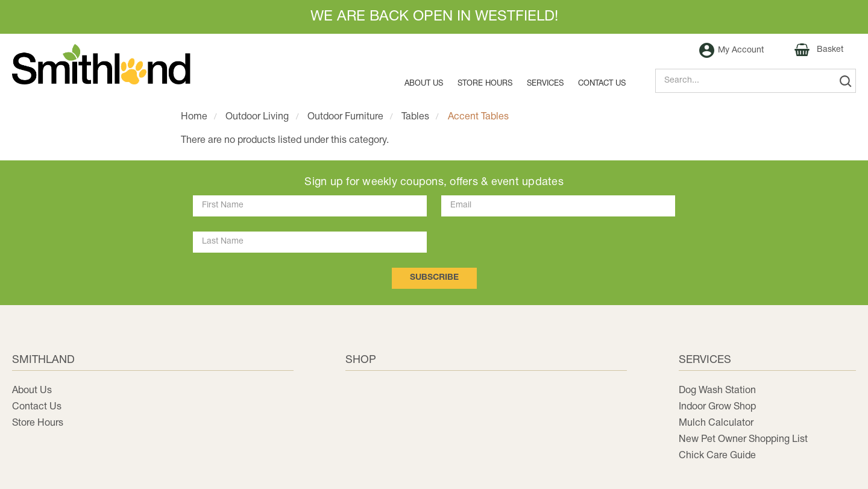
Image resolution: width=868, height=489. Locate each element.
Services (545, 84)
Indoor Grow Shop (717, 407)
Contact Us (37, 407)
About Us (424, 84)
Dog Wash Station (717, 391)
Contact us (602, 84)
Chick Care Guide (717, 456)
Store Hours (485, 84)
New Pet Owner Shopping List (743, 440)
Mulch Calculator (716, 423)
